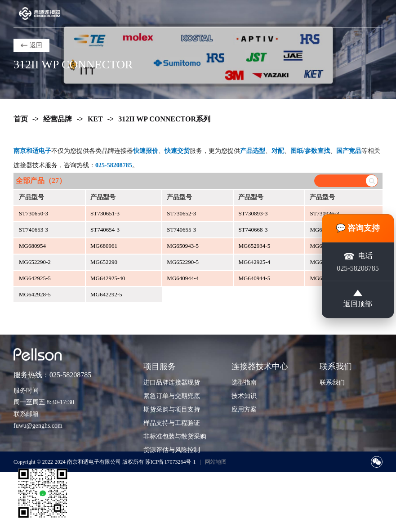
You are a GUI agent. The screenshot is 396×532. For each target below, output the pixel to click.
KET (95, 119)
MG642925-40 (108, 278)
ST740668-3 (253, 230)
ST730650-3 (33, 213)
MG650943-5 (183, 246)
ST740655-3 (181, 230)
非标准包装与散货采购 (175, 436)
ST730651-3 (105, 213)
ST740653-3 (33, 230)
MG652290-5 (183, 262)
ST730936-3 (324, 213)
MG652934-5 (254, 246)
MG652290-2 (35, 262)
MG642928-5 (35, 294)
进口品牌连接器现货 (172, 382)
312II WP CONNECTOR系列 (164, 119)
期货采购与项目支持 (172, 409)
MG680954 (32, 246)
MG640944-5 (254, 278)
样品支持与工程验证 (172, 423)
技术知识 (244, 396)
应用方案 (244, 409)
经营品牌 (58, 119)
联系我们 (332, 382)
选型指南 (244, 382)
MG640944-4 (183, 278)
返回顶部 (358, 299)
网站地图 (216, 462)
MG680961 (104, 246)
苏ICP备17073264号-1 (171, 462)
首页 (21, 119)
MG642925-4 (254, 262)
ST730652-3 (181, 213)
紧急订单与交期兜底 (172, 396)
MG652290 (104, 262)
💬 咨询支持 (358, 228)
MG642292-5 (106, 294)
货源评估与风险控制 (172, 450)
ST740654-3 (105, 230)
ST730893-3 (253, 213)
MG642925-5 (35, 278)
